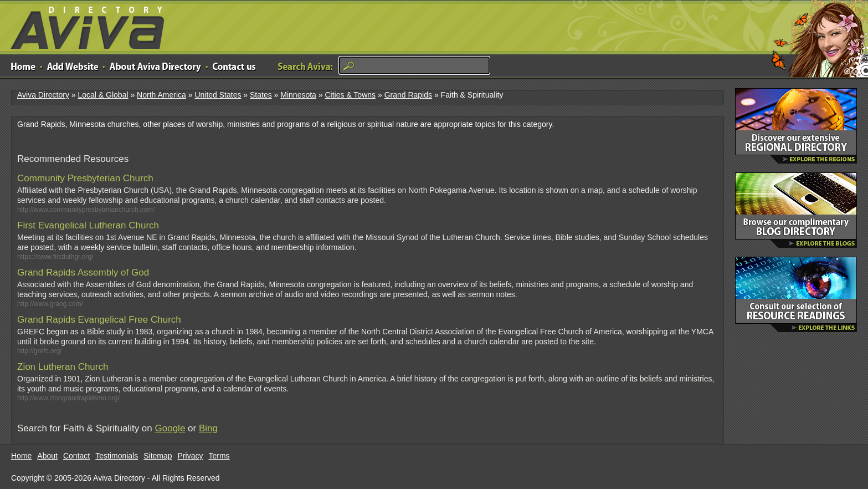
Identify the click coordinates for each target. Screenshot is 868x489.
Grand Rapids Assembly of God (83, 272)
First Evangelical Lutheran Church (88, 225)
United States (218, 95)
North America (161, 95)
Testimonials (117, 456)
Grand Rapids (408, 95)
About (47, 456)
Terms (219, 456)
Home (21, 456)
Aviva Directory (83, 25)
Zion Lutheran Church (63, 367)
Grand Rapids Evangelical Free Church (99, 320)
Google (170, 428)
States (261, 95)
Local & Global (103, 95)
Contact (76, 456)
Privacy (191, 456)
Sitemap (158, 456)
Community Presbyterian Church (85, 178)
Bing (208, 428)
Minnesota (298, 95)
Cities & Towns (350, 95)
